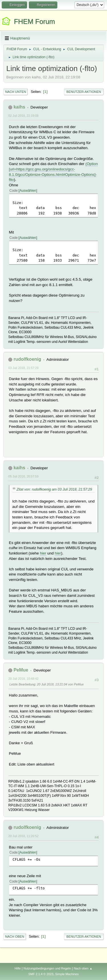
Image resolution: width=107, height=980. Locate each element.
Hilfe (18, 968)
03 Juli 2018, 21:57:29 (23, 368)
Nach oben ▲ (83, 968)
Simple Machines (67, 974)
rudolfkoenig (27, 359)
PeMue (21, 670)
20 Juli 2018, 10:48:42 (23, 679)
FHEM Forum (35, 21)
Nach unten (16, 92)
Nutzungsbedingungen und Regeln (47, 968)
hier (43, 553)
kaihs (19, 107)
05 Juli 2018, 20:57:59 (23, 476)
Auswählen (28, 191)
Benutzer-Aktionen (84, 92)
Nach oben (15, 937)
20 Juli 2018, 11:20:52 (23, 836)
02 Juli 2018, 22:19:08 (23, 116)
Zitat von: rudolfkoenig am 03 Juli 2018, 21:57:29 (54, 489)
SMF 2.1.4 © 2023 (41, 974)
